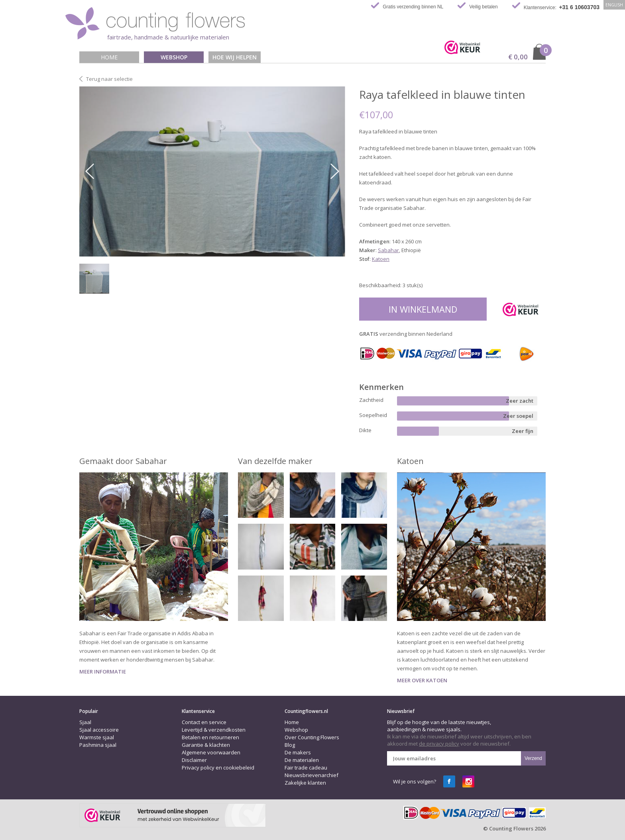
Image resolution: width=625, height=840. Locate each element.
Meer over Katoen (422, 680)
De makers (298, 752)
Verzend (533, 758)
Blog (290, 745)
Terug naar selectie (109, 79)
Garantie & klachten (206, 745)
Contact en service (204, 722)
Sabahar (388, 250)
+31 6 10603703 (579, 7)
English (614, 5)
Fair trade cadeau (306, 768)
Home (109, 57)
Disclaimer (194, 760)
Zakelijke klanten (305, 783)
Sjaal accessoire (99, 730)
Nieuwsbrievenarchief (312, 775)
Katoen (381, 259)
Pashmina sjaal (98, 745)
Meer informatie (103, 672)
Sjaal (85, 722)
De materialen (302, 760)
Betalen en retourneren (210, 737)
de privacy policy (439, 744)
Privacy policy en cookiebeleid (218, 768)
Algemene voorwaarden (211, 752)
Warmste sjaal (97, 737)
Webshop (174, 57)
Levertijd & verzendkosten (214, 730)
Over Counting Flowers (312, 737)
